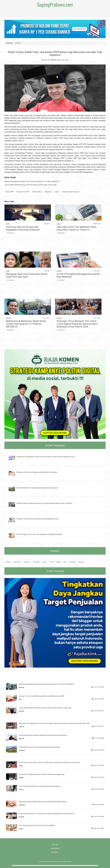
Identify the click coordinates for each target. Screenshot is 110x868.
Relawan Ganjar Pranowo (71, 192)
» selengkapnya (10, 233)
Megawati (48, 192)
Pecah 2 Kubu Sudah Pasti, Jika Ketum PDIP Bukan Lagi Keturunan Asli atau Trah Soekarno (50, 762)
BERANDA (9, 43)
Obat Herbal (17, 562)
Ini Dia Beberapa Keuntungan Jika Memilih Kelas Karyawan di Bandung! (43, 735)
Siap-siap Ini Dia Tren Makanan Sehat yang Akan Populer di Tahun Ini (76, 228)
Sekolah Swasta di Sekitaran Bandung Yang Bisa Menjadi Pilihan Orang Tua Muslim (44, 503)
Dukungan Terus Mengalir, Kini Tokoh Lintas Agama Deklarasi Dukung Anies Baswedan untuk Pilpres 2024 (77, 324)
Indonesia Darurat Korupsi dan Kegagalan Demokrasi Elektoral (23, 228)
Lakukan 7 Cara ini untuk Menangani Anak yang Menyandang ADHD (42, 696)
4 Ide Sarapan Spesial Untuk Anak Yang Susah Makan (37, 825)
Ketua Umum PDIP (23, 192)
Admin (67, 60)
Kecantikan (36, 562)
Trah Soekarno (37, 192)
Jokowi (57, 192)
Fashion (8, 562)
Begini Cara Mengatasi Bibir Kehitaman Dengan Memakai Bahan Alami (43, 802)
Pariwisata (27, 562)
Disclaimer (55, 852)
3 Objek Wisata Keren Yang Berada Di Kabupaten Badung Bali (37, 488)
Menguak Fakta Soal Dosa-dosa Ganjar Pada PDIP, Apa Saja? (27, 275)
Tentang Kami (55, 848)
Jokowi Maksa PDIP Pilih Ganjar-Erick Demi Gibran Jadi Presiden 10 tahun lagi (30, 185)
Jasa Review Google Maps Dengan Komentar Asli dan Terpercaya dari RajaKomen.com (46, 457)
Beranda (55, 844)
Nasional (59, 271)
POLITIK (18, 43)
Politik (8, 224)
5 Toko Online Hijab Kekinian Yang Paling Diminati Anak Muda (39, 786)
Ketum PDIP (10, 192)
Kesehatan (72, 562)
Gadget (58, 562)
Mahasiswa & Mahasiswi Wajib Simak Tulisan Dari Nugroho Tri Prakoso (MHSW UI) (32, 181)
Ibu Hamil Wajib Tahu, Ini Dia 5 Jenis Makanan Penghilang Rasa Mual (39, 534)
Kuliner (59, 224)
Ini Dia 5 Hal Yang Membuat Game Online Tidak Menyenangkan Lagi (42, 774)
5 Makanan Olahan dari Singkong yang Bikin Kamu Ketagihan (37, 472)
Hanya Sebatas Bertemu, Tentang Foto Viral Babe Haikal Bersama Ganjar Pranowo (47, 814)
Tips (65, 562)
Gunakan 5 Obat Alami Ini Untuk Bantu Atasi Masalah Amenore (38, 519)
